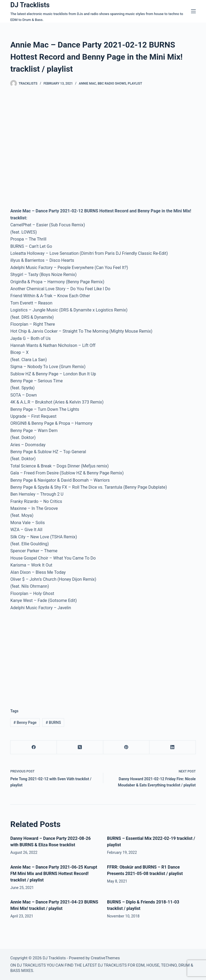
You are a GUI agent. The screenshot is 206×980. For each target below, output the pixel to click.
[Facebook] (34, 747)
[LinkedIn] (173, 747)
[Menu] (193, 11)
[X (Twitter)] (80, 747)
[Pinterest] (126, 747)
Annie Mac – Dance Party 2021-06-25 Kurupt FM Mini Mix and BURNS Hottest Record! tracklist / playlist (54, 874)
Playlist (135, 84)
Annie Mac (88, 84)
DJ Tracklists (30, 5)
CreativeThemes (105, 958)
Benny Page (25, 723)
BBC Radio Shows (112, 84)
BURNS (53, 723)
